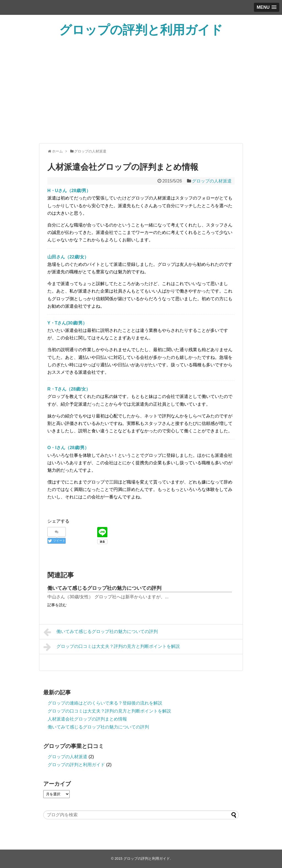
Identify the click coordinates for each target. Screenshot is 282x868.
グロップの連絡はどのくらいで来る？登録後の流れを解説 (105, 703)
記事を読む (57, 605)
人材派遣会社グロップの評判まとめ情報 (87, 719)
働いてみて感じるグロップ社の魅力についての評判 (104, 588)
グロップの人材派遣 (212, 181)
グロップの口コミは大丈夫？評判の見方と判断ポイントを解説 (112, 647)
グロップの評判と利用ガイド (141, 30)
